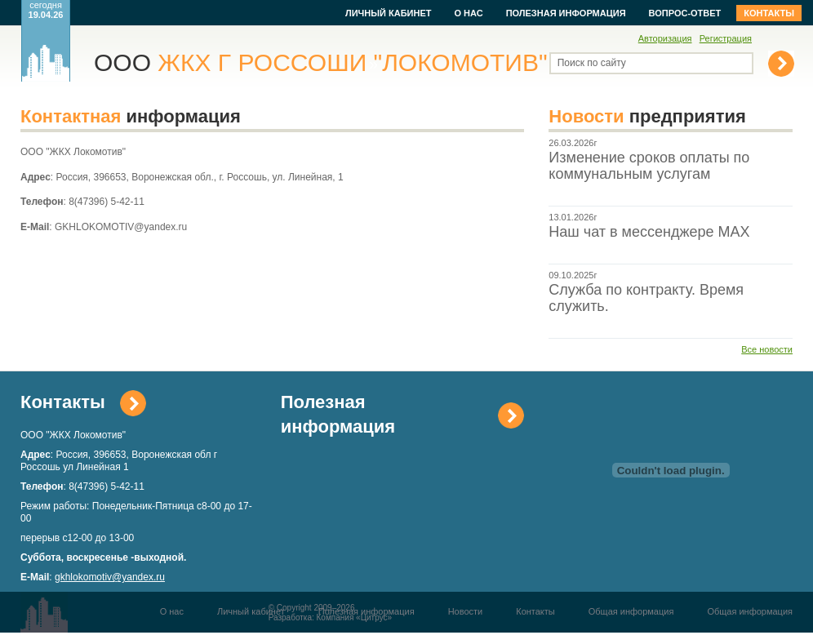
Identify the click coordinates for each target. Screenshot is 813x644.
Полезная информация (566, 13)
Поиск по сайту (592, 63)
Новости (466, 611)
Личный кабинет (389, 13)
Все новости (767, 349)
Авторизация (665, 38)
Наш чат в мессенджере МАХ (649, 232)
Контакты (769, 13)
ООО (321, 62)
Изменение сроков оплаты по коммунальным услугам (649, 166)
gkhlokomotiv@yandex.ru (110, 577)
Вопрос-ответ (685, 13)
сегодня (46, 10)
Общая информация (631, 611)
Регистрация (726, 38)
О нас (468, 13)
